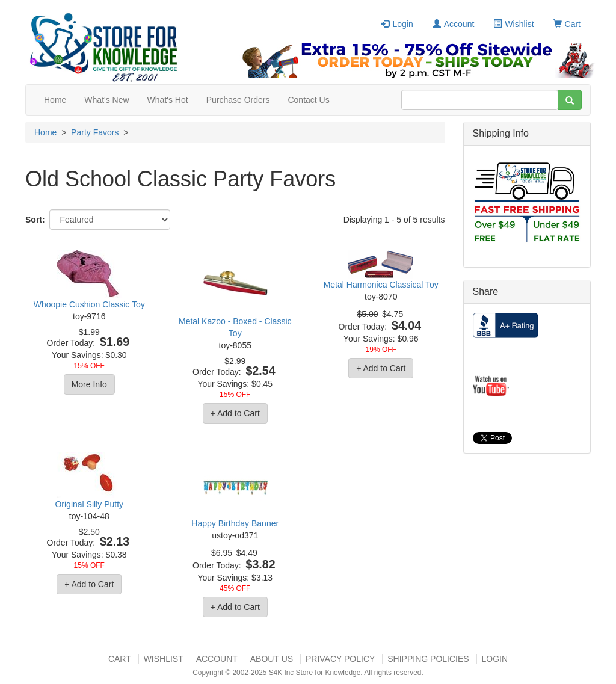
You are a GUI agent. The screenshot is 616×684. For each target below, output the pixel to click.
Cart (567, 24)
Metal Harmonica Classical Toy (381, 285)
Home (55, 100)
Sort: (35, 220)
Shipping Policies (428, 659)
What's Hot (168, 100)
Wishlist (513, 24)
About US (272, 659)
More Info (89, 384)
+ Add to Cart (235, 413)
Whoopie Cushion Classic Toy (89, 304)
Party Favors (95, 132)
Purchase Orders (238, 100)
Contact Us (308, 100)
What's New (106, 100)
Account (454, 24)
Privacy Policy (340, 659)
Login (397, 24)
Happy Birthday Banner (235, 523)
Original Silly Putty (89, 504)
